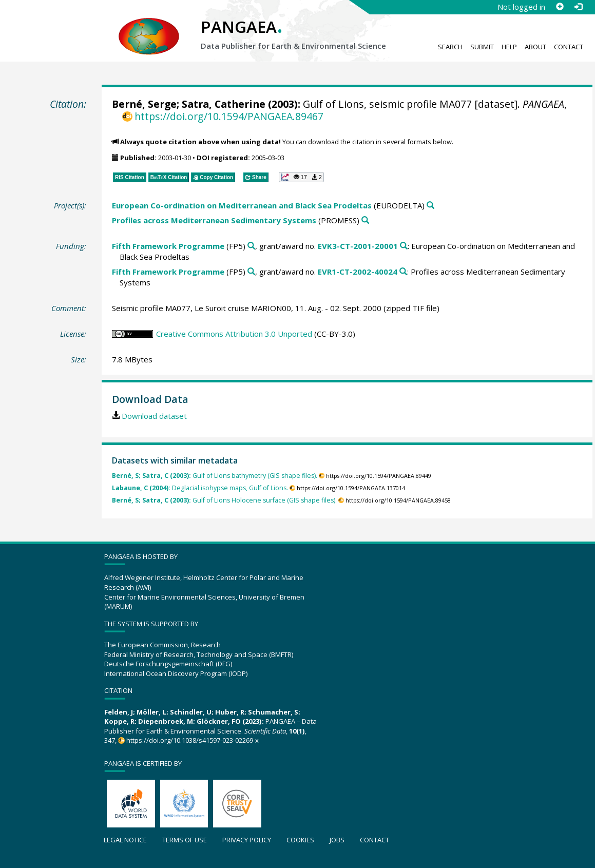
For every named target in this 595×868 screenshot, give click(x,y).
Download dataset (154, 416)
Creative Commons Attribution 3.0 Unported (234, 334)
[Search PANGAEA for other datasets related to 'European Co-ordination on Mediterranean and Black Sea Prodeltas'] (430, 206)
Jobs (337, 840)
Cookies (300, 840)
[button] (301, 177)
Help (509, 47)
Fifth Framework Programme (168, 246)
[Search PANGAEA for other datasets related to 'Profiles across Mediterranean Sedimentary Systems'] (365, 220)
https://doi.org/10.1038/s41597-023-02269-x (193, 740)
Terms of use (185, 840)
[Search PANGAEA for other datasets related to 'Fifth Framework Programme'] (251, 246)
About (535, 47)
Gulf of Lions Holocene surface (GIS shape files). (224, 500)
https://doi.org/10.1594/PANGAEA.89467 (229, 116)
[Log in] (578, 7)
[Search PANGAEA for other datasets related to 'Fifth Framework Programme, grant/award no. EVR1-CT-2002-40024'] (403, 272)
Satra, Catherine (224, 104)
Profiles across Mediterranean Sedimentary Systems (214, 220)
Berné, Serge (144, 104)
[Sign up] (560, 7)
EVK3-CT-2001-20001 (358, 246)
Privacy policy (247, 840)
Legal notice (125, 840)
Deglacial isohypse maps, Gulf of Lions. (200, 488)
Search (450, 47)
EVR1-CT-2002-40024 (358, 272)
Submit (482, 47)
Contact (569, 47)
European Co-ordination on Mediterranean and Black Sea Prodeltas (242, 205)
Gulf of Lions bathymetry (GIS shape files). (215, 476)
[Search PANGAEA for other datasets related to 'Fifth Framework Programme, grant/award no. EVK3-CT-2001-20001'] (404, 246)
